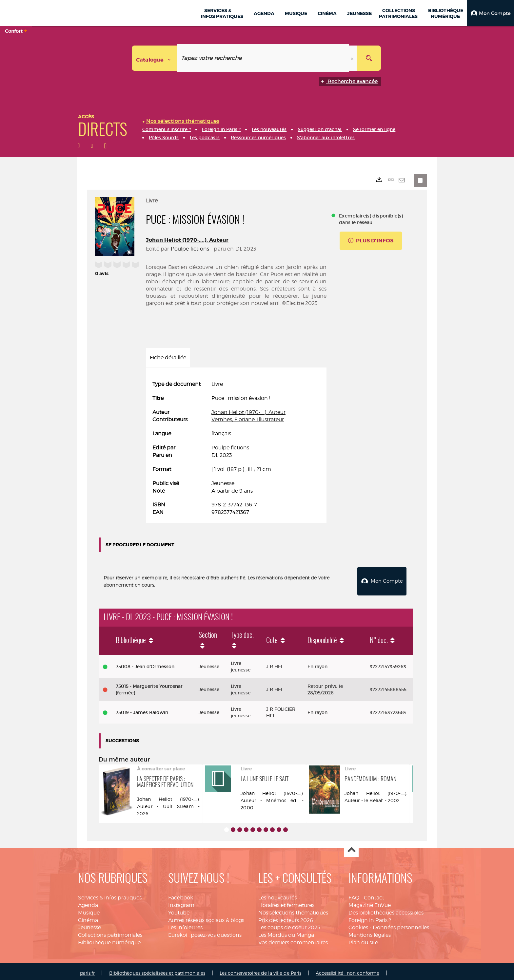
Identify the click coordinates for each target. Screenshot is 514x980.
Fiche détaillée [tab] (168, 358)
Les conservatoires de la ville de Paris (260, 969)
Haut (351, 847)
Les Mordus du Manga (286, 931)
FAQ (354, 894)
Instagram (181, 902)
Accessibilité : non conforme (347, 969)
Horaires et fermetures (286, 902)
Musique (89, 909)
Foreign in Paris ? (370, 917)
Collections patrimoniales (110, 931)
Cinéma (88, 917)
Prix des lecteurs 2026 (286, 917)
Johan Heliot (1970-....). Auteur (187, 240)
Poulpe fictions (190, 249)
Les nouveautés (277, 894)
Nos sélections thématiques (293, 909)
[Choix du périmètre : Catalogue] (154, 58)
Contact (374, 894)
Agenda (88, 902)
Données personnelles (401, 924)
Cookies (358, 924)
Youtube (179, 909)
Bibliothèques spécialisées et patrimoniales (157, 969)
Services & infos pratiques (110, 894)
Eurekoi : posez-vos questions (205, 931)
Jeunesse (89, 924)
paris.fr (87, 969)
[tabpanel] (236, 448)
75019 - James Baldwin (142, 709)
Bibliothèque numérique (109, 939)
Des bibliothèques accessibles (386, 909)
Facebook (181, 894)
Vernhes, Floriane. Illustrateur (248, 419)
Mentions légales (370, 931)
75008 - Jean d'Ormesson (145, 663)
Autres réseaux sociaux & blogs (206, 917)
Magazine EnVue (370, 902)
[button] (490, 13)
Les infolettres (185, 924)
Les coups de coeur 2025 (289, 924)
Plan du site (363, 939)
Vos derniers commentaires (293, 939)
